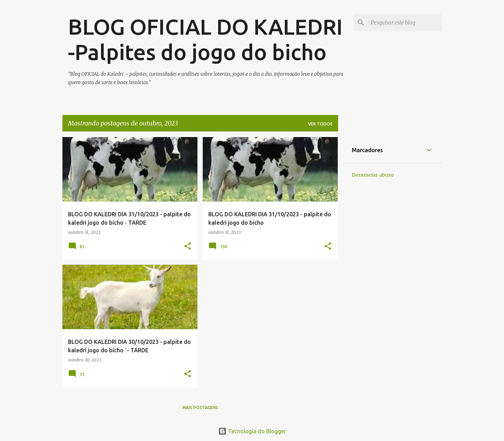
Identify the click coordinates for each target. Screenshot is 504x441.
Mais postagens (200, 408)
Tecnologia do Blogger (252, 431)
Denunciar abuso (373, 175)
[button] (188, 247)
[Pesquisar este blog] (405, 22)
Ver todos (320, 124)
